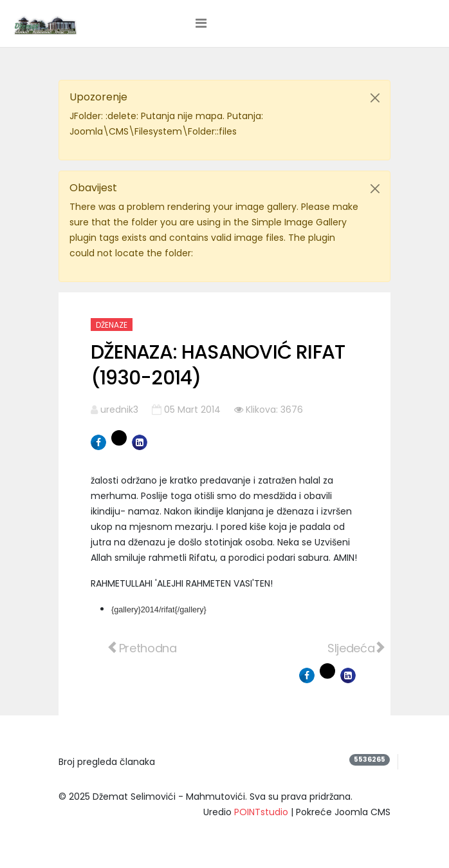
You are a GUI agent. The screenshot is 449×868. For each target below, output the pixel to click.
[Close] (375, 98)
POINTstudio (261, 812)
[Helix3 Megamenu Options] (201, 23)
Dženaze (112, 325)
